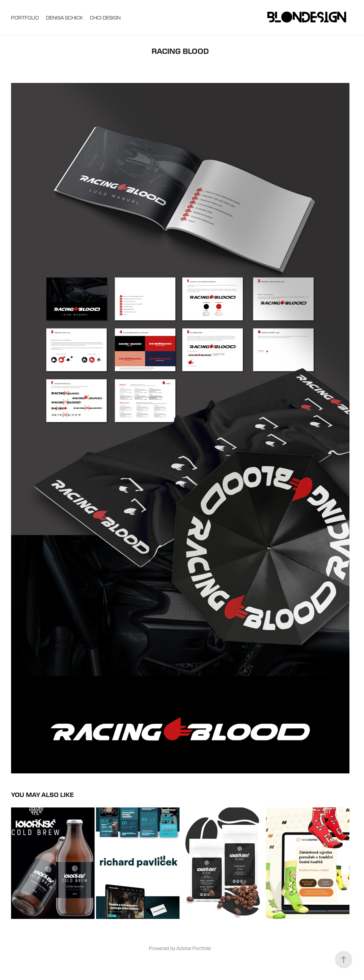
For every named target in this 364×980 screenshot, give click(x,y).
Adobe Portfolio (194, 948)
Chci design (105, 17)
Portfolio (25, 17)
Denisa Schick (64, 17)
